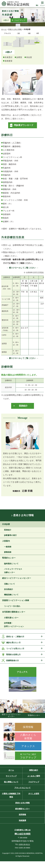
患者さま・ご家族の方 (15, 637)
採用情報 (22, 815)
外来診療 (6, 524)
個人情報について (11, 782)
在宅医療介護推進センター (14, 612)
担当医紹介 (9, 589)
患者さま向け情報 (23, 515)
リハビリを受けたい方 (15, 649)
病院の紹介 (34, 770)
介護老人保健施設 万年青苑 (11, 795)
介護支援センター (11, 618)
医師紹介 (23, 406)
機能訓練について (11, 595)
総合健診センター (22, 809)
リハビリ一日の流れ (12, 606)
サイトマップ (11, 776)
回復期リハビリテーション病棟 (16, 600)
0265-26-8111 (24, 844)
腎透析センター (9, 558)
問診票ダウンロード (24, 125)
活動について (9, 584)
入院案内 (6, 541)
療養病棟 (8, 552)
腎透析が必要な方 (13, 655)
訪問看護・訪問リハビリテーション (14, 625)
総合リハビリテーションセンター (17, 578)
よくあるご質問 (34, 776)
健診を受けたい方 (13, 643)
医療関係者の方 (13, 660)
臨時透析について (11, 564)
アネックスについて (22, 788)
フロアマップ (20, 20)
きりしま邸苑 (34, 794)
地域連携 (22, 820)
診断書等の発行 (10, 535)
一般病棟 (8, 547)
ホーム (11, 770)
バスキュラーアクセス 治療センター (13, 571)
